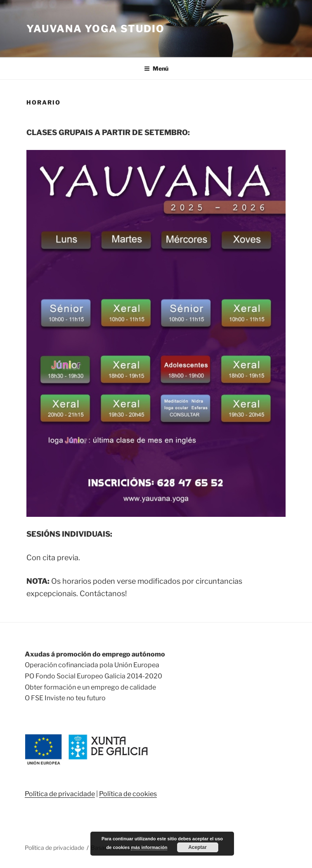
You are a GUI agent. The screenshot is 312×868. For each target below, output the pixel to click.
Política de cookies (128, 794)
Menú (156, 68)
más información (149, 847)
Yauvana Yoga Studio (95, 29)
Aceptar (197, 847)
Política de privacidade (60, 794)
